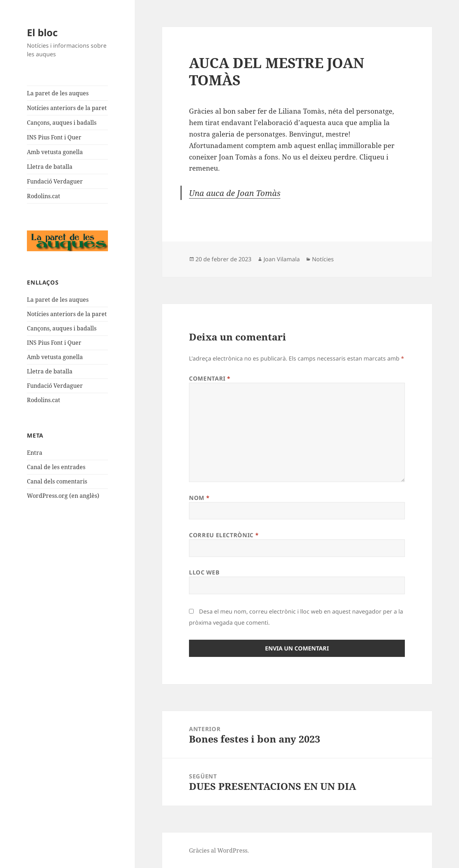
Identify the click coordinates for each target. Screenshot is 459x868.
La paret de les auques (58, 93)
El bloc (42, 32)
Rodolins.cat (44, 196)
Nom (199, 498)
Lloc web (204, 572)
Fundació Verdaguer (55, 181)
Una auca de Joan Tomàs (235, 193)
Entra (35, 453)
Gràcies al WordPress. (219, 850)
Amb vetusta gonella (55, 152)
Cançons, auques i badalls (62, 123)
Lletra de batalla (50, 167)
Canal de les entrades (56, 467)
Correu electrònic (224, 535)
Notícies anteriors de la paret (67, 108)
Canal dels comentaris (57, 481)
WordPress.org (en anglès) (63, 496)
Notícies (323, 259)
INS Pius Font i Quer (54, 137)
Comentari (210, 378)
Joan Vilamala (282, 259)
